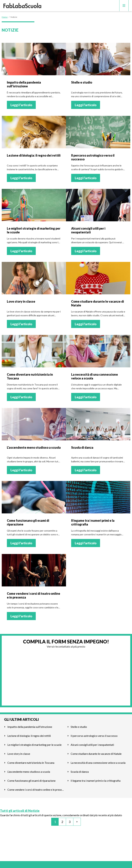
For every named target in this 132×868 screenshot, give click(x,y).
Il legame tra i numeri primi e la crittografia (96, 781)
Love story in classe (19, 754)
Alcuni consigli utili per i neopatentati (92, 745)
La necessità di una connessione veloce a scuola (98, 763)
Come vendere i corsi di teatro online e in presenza (36, 790)
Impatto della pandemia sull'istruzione (30, 727)
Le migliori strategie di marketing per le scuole (34, 745)
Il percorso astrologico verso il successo (94, 736)
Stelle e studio (79, 727)
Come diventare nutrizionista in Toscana (31, 763)
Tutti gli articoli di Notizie (20, 811)
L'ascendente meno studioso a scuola (29, 772)
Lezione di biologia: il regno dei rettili (29, 736)
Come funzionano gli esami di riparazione (31, 781)
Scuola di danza (80, 772)
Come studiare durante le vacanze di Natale (96, 754)
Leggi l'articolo (21, 105)
